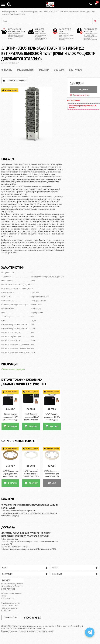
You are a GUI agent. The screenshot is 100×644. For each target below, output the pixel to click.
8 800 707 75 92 (8, 588)
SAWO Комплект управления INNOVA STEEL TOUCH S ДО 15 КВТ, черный (10, 418)
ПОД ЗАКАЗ (83, 90)
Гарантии (44, 70)
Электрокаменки (11, 12)
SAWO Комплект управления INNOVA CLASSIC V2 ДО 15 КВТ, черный (31, 418)
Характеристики (25, 70)
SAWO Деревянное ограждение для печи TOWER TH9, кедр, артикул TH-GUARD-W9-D (10, 476)
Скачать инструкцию (13, 369)
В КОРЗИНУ (10, 426)
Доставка (59, 70)
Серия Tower (23, 12)
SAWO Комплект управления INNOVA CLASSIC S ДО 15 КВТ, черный (52, 418)
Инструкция (76, 70)
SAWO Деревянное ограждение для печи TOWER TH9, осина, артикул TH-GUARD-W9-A (52, 476)
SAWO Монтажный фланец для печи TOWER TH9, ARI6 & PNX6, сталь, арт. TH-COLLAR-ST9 (31, 476)
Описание (7, 70)
